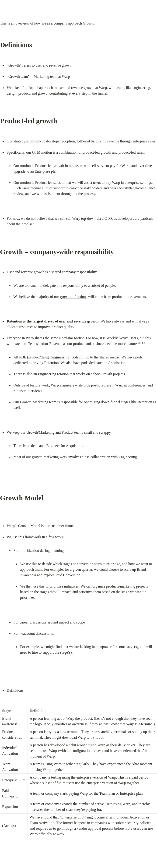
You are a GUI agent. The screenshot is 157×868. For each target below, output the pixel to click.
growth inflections (74, 297)
